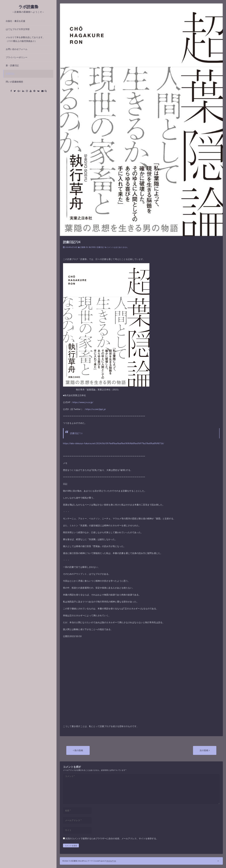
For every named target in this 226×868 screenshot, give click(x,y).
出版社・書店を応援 (15, 21)
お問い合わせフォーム (17, 49)
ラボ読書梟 (28, 7)
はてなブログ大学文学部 (18, 29)
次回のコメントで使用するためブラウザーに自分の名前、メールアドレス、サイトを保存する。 (112, 838)
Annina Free (111, 861)
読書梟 (83, 247)
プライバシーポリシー (17, 57)
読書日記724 (72, 242)
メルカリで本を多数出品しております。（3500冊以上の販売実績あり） (25, 39)
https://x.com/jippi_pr (96, 409)
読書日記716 (76, 433)
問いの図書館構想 (14, 82)
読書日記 (10, 74)
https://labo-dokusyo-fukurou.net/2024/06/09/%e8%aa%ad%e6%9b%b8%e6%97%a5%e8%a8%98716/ (114, 443)
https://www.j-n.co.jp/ (83, 402)
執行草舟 (92, 247)
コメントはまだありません (117, 247)
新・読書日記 (12, 65)
